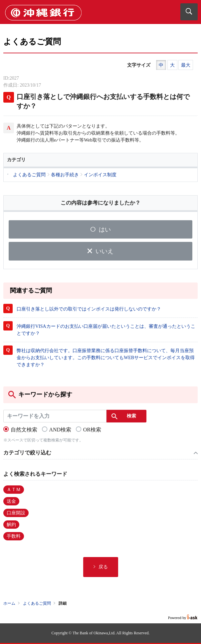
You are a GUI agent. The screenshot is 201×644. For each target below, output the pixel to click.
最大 (186, 65)
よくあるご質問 (37, 603)
